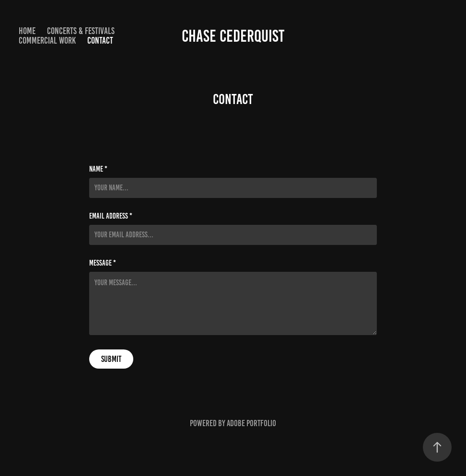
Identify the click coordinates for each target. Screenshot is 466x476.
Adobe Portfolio (251, 423)
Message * (103, 263)
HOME (27, 31)
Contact (100, 41)
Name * (98, 169)
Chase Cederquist (233, 36)
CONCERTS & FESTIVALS (81, 31)
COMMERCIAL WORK (47, 41)
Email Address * (111, 216)
